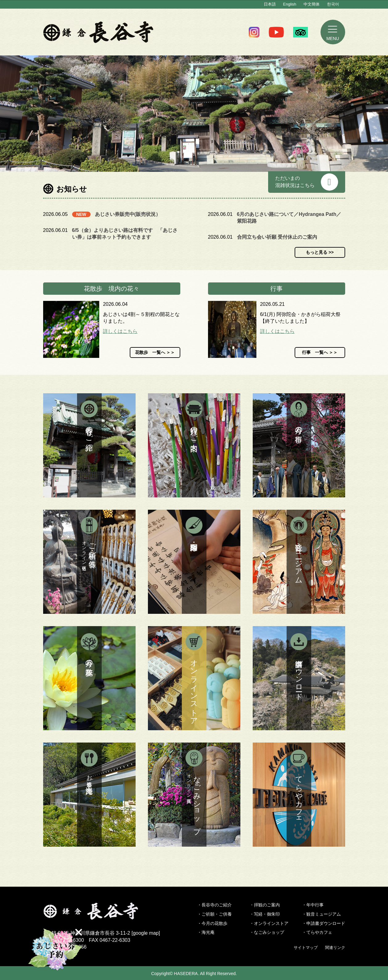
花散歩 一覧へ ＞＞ (155, 352)
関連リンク (335, 948)
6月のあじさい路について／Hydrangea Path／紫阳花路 (289, 218)
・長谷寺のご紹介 (214, 905)
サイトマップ (306, 948)
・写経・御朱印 (265, 914)
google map (146, 933)
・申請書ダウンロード (324, 923)
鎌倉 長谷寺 (98, 32)
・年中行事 (313, 905)
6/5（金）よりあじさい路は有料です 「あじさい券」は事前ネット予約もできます (125, 234)
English (290, 4)
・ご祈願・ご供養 (214, 914)
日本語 (270, 4)
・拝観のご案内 (265, 905)
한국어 (333, 4)
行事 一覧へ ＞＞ (320, 352)
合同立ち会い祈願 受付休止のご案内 (277, 237)
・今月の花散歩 (212, 923)
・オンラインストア (269, 923)
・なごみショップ (267, 932)
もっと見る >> (320, 252)
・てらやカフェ (317, 932)
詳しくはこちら (120, 331)
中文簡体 (312, 4)
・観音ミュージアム (321, 914)
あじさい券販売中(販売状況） (128, 214)
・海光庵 (206, 932)
